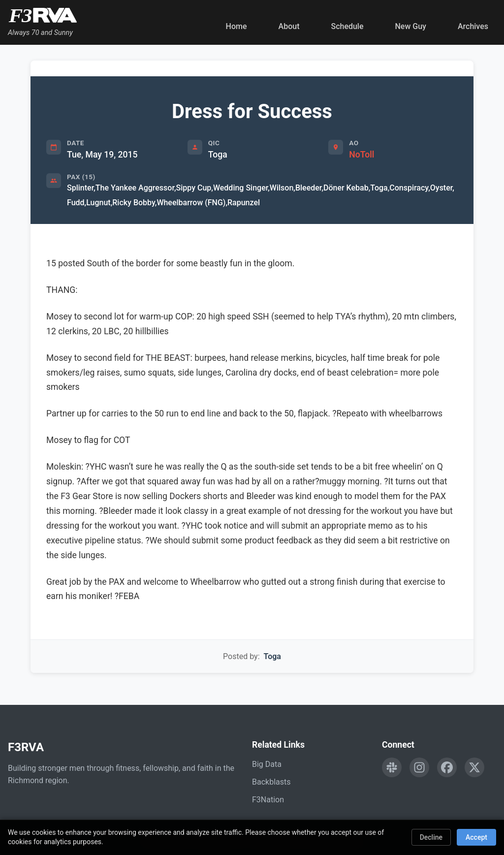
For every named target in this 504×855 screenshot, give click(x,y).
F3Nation (268, 800)
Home (236, 26)
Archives (473, 26)
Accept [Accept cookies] (476, 837)
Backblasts (271, 782)
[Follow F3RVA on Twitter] (474, 767)
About (289, 26)
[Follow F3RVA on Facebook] (447, 767)
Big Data (267, 764)
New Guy (411, 26)
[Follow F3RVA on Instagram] (419, 767)
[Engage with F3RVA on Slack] (392, 767)
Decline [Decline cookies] (431, 837)
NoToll (362, 155)
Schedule (347, 26)
